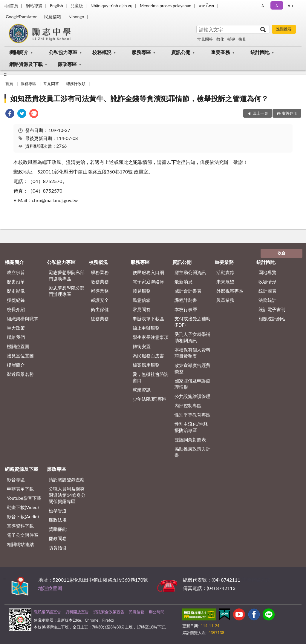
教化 (220, 39)
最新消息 (183, 282)
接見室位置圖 (20, 356)
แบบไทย (206, 6)
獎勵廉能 (58, 529)
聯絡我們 (16, 337)
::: (6, 5)
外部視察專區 (230, 291)
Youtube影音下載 (24, 498)
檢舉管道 (58, 511)
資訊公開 (181, 52)
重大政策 (16, 328)
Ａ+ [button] (290, 6)
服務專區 (141, 52)
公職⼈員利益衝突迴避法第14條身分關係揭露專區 (67, 495)
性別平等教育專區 (192, 415)
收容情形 (267, 282)
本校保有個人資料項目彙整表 (192, 353)
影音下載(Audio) (23, 517)
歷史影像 (16, 291)
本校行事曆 (186, 309)
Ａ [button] (277, 6)
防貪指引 (58, 548)
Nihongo (76, 17)
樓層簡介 (16, 365)
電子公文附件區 (23, 535)
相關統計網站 (272, 319)
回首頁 (12, 6)
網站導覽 (34, 6)
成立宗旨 (16, 272)
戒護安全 (100, 300)
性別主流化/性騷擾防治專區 (191, 427)
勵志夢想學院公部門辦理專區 (67, 291)
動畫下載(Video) (23, 507)
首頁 (9, 84)
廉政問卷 (58, 538)
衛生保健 (100, 309)
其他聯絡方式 (256, 580)
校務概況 (102, 52)
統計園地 (260, 52)
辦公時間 (157, 612)
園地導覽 (267, 272)
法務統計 (267, 300)
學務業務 (100, 272)
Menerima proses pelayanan (166, 6)
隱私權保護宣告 (47, 612)
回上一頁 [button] (260, 113)
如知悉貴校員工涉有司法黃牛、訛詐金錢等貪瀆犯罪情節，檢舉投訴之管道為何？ (139, 98)
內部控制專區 (188, 405)
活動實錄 (225, 272)
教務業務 (100, 282)
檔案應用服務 (146, 365)
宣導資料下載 (20, 526)
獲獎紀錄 (16, 300)
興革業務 (225, 300)
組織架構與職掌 (23, 319)
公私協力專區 (63, 52)
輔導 (231, 39)
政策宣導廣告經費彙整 (192, 368)
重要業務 (221, 52)
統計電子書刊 (272, 309)
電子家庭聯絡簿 (148, 282)
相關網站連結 (20, 544)
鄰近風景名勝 (20, 374)
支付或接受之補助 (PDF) (192, 322)
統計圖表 (267, 291)
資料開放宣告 (77, 612)
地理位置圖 (50, 588)
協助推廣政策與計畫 (192, 452)
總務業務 (100, 319)
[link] (10, 114)
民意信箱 (53, 17)
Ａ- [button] (263, 6)
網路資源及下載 (26, 64)
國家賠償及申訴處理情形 (192, 384)
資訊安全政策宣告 (109, 612)
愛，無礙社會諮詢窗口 (151, 377)
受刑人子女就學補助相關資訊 (192, 337)
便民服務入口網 (148, 272)
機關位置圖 (18, 346)
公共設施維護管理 (192, 396)
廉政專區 (67, 64)
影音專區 (16, 479)
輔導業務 (100, 291)
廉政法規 (58, 520)
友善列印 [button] (290, 113)
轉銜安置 (142, 346)
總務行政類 (76, 84)
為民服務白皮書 (148, 356)
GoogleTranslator (21, 17)
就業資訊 (142, 390)
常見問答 (205, 39)
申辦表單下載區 (148, 319)
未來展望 (225, 282)
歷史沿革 (16, 282)
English (56, 6)
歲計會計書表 (188, 291)
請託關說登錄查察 (67, 479)
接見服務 (142, 291)
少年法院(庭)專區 (150, 399)
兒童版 (77, 6)
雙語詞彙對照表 (190, 439)
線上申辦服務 (146, 328)
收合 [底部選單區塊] (281, 253)
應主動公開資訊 (190, 272)
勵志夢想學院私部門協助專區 (67, 275)
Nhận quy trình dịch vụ (111, 6)
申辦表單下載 (20, 489)
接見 (242, 39)
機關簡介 (19, 52)
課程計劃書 (186, 300)
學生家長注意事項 (151, 337)
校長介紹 (16, 309)
